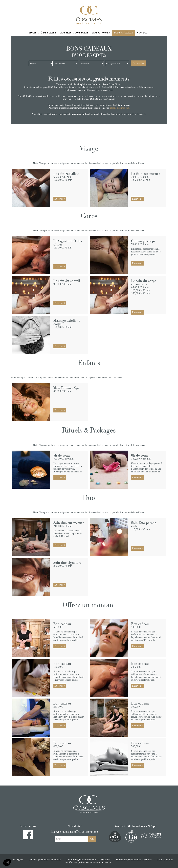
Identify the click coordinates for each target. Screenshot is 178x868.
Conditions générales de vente (81, 860)
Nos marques (101, 33)
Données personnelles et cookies (45, 860)
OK (92, 839)
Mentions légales (15, 860)
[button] (7, 862)
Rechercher (138, 63)
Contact (143, 33)
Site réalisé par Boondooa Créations (134, 860)
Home (33, 33)
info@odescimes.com (120, 108)
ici (73, 99)
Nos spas (66, 33)
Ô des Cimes (48, 33)
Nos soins (82, 33)
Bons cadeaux (124, 33)
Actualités (105, 860)
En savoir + (60, 199)
